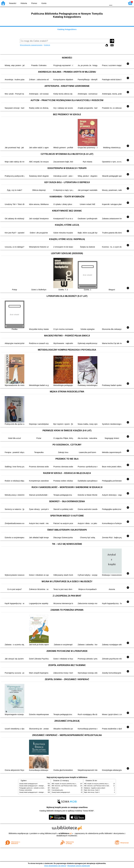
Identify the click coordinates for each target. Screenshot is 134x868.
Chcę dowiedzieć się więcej (55, 866)
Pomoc (34, 3)
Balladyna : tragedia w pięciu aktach (95, 788)
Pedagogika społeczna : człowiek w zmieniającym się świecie (37, 788)
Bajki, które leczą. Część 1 (92, 792)
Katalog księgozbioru (67, 29)
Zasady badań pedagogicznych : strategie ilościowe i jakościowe (38, 786)
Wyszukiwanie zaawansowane (31, 45)
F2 (121, 3)
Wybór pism (55, 788)
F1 (115, 3)
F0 (111, 3)
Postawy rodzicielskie (26, 790)
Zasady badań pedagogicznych (28, 784)
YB (99, 3)
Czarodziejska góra (57, 790)
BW (94, 3)
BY (105, 3)
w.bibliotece (65, 833)
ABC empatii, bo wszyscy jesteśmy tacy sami (65, 784)
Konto (44, 3)
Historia (24, 3)
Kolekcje (47, 45)
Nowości (13, 3)
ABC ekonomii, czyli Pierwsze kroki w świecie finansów (68, 786)
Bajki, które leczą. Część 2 (92, 790)
